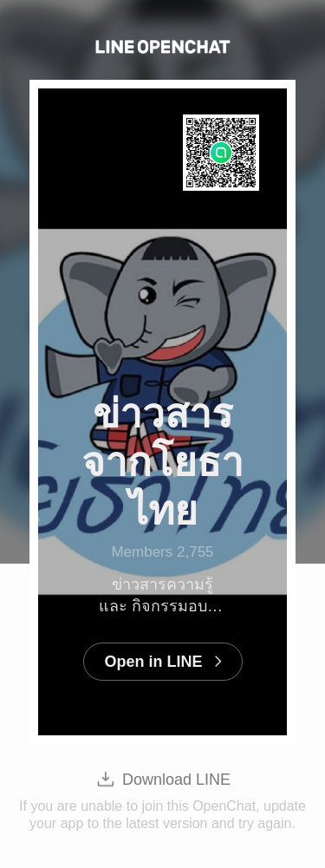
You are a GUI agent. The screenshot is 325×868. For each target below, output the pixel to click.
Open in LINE (153, 662)
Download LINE (176, 780)
